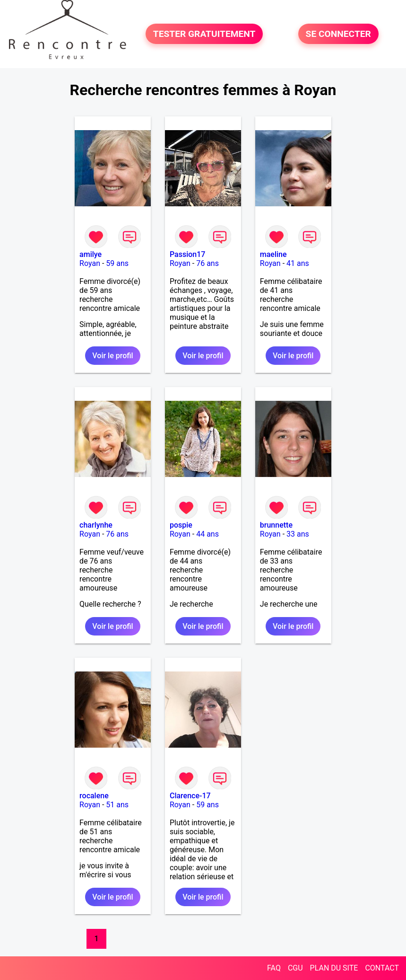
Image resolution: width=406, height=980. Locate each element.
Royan (90, 263)
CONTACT (382, 968)
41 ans (298, 263)
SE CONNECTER (338, 34)
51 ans (117, 805)
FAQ (274, 968)
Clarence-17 (190, 796)
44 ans (207, 534)
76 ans (207, 263)
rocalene (94, 796)
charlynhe (96, 525)
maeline (273, 254)
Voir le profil (112, 356)
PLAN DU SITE (334, 968)
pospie (181, 525)
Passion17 (187, 254)
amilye (91, 254)
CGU (295, 968)
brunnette (276, 525)
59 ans (117, 263)
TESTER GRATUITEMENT (204, 34)
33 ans (298, 534)
